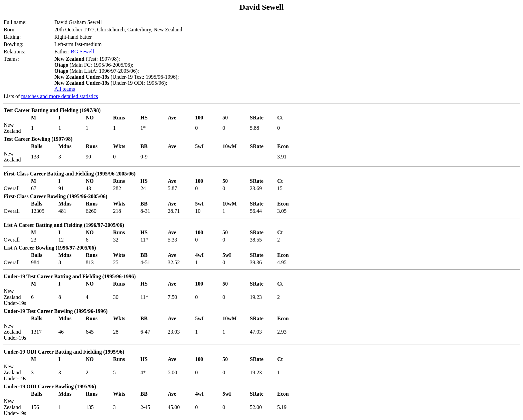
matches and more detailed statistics (59, 96)
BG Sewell (82, 52)
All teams (65, 89)
